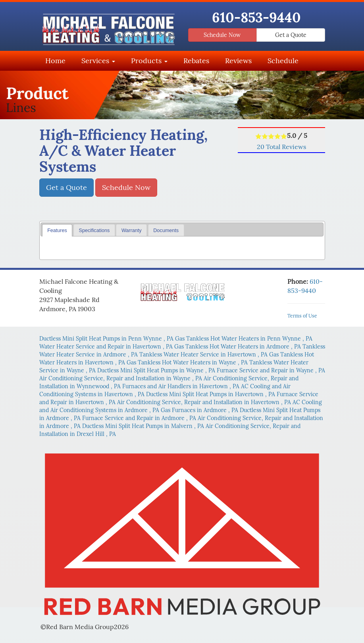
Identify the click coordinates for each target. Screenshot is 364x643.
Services (98, 61)
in (107, 339)
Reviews (238, 61)
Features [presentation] (57, 230)
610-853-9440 (256, 17)
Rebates (196, 61)
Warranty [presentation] (132, 230)
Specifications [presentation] (94, 230)
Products (149, 61)
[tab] (57, 230)
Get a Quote (291, 35)
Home (55, 61)
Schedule (283, 61)
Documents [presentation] (166, 230)
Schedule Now (222, 35)
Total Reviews (281, 147)
